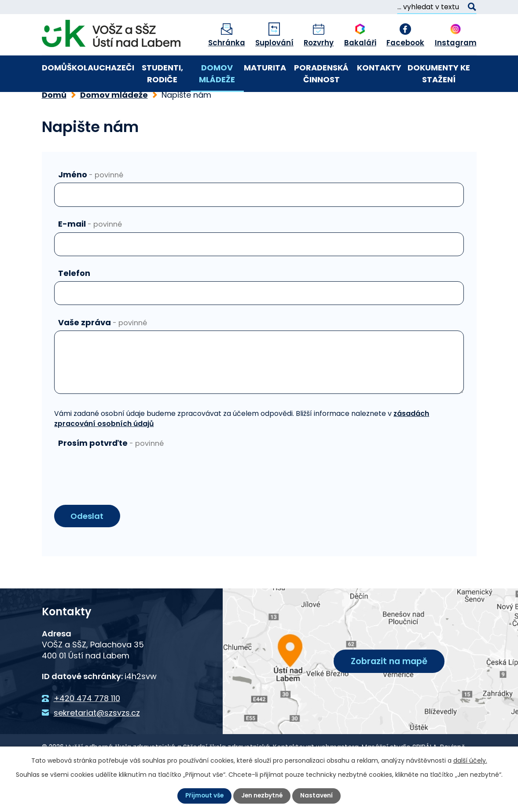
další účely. (470, 761)
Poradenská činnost (321, 73)
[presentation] (121, 498)
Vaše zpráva (103, 352)
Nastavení (318, 796)
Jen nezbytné (263, 796)
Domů (54, 68)
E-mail (90, 253)
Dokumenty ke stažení (439, 73)
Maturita (265, 68)
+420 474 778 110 (87, 729)
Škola (80, 68)
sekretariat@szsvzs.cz (97, 743)
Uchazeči (114, 68)
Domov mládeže (217, 73)
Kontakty (379, 68)
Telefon (74, 303)
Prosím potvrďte (111, 473)
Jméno (91, 204)
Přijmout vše (204, 796)
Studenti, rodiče (162, 73)
